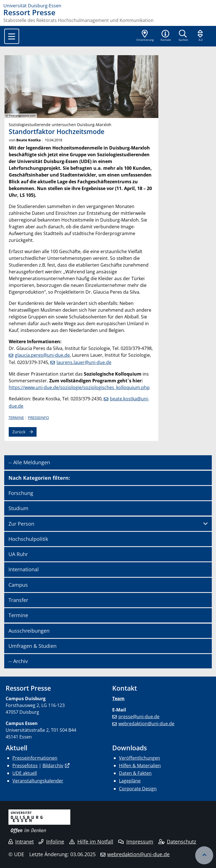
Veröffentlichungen (139, 758)
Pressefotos (25, 766)
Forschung (21, 493)
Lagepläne (130, 781)
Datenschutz (177, 842)
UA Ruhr (18, 554)
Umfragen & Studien (32, 646)
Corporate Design (138, 789)
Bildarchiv (53, 766)
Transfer (18, 600)
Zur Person (21, 524)
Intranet (21, 842)
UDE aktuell (25, 773)
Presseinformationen (35, 758)
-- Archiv (18, 661)
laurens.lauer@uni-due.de (84, 362)
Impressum (136, 842)
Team (118, 699)
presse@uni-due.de (139, 717)
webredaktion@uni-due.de (146, 724)
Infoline (51, 842)
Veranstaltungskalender (38, 781)
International (24, 569)
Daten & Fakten (135, 773)
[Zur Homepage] (108, 6)
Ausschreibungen (29, 631)
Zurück (19, 432)
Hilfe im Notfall (91, 842)
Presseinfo (38, 418)
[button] (166, 36)
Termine (16, 418)
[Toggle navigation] (12, 36)
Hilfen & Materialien (140, 766)
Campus (18, 585)
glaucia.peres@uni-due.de (42, 355)
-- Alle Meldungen (29, 462)
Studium (18, 508)
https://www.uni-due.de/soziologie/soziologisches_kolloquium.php (79, 387)
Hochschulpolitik (28, 539)
